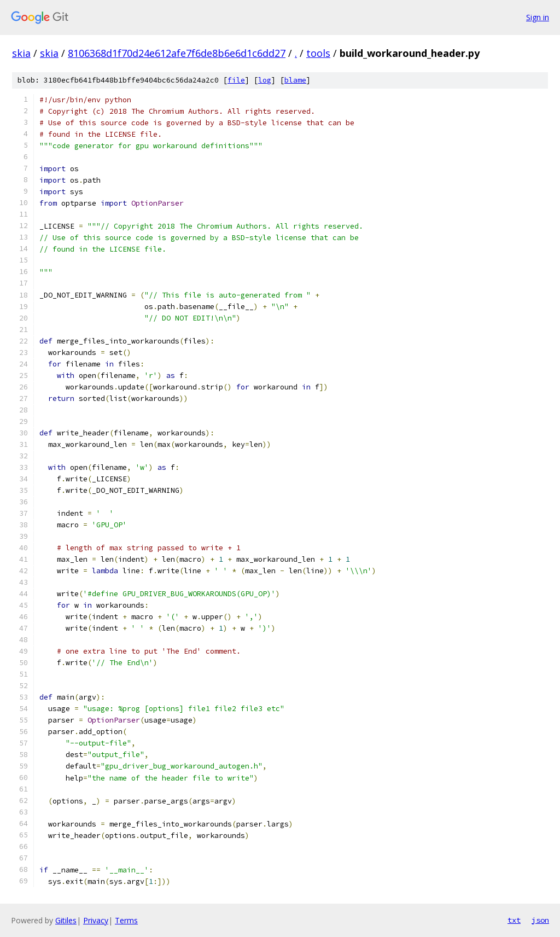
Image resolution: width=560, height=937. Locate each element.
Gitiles (66, 920)
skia (21, 53)
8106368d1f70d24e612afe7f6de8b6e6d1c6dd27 (177, 53)
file (236, 80)
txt (514, 920)
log (265, 80)
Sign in (538, 17)
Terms (126, 920)
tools (318, 53)
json (540, 920)
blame (295, 80)
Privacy (96, 920)
